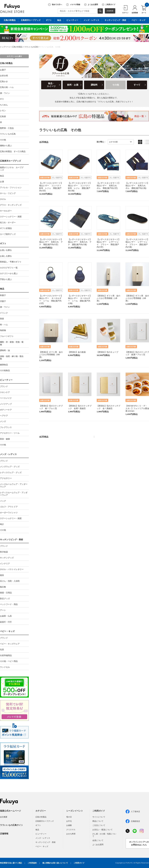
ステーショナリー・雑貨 (11, 217)
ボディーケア (6, 410)
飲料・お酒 (73, 85)
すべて (137, 85)
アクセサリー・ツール (10, 433)
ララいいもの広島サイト (12, 825)
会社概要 (4, 817)
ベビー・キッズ (7, 631)
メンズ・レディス (8, 454)
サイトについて (99, 817)
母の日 (69, 817)
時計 (2, 524)
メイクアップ (6, 404)
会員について (98, 840)
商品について (98, 821)
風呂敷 (3, 587)
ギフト (3, 244)
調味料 (94, 85)
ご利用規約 (32, 863)
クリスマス (71, 830)
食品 (2, 176)
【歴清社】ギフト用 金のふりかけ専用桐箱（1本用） (108, 298)
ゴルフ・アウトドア (9, 507)
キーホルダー (6, 211)
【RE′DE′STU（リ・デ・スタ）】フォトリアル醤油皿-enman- (137, 408)
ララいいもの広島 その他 (50, 47)
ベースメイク (6, 398)
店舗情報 (4, 834)
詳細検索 (110, 11)
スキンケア (5, 392)
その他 (3, 140)
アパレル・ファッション (11, 187)
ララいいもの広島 (31, 47)
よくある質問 (91, 5)
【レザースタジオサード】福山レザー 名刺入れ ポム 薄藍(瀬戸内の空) (108, 186)
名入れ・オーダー (8, 222)
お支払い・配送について (102, 830)
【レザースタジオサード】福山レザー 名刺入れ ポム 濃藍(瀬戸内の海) (137, 186)
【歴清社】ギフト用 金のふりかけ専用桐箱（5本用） (51, 355)
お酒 (2, 182)
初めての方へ (55, 5)
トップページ (5, 47)
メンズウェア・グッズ (10, 467)
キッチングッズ (7, 558)
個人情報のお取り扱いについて (55, 863)
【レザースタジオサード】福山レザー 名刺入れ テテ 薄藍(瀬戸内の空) (51, 242)
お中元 (69, 821)
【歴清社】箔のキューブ (108, 352)
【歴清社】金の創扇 (77, 352)
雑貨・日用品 (6, 593)
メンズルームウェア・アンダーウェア (14, 485)
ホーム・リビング (8, 193)
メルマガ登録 (73, 5)
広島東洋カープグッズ (10, 161)
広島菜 (3, 116)
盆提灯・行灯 (6, 622)
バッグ (3, 501)
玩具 (2, 649)
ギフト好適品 (6, 228)
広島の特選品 (17, 47)
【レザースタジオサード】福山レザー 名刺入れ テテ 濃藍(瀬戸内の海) (80, 242)
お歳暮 (69, 825)
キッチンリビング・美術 (12, 540)
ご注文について (99, 825)
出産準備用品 (6, 655)
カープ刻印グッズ (8, 234)
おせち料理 (71, 834)
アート (3, 610)
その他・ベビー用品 (9, 661)
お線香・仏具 (6, 616)
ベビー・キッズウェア (10, 644)
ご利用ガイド (109, 5)
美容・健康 (5, 439)
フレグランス (6, 427)
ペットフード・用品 (9, 604)
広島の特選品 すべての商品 (13, 151)
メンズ (3, 421)
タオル (3, 199)
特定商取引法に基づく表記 (11, 863)
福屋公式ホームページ (10, 811)
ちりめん (4, 105)
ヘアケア (4, 416)
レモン (3, 111)
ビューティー (6, 380)
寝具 (2, 575)
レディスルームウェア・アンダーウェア (14, 494)
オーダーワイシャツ (9, 513)
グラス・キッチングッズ (11, 205)
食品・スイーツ (51, 85)
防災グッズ (5, 599)
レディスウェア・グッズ (11, 472)
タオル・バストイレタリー (12, 569)
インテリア (5, 564)
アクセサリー (6, 478)
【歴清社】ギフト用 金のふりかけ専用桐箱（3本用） (137, 298)
